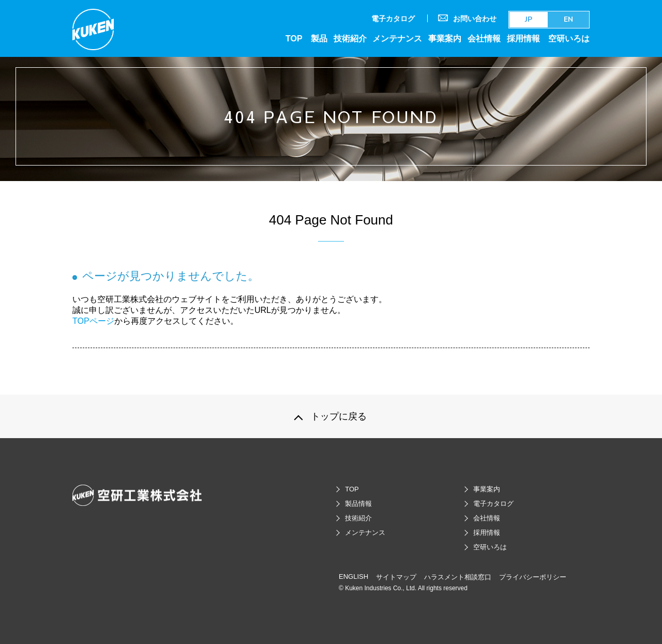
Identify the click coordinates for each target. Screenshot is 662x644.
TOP (294, 38)
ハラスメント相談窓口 (458, 577)
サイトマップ (396, 577)
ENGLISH (353, 576)
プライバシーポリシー (533, 577)
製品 (319, 38)
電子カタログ (393, 19)
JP (529, 19)
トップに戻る (339, 416)
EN (568, 19)
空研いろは (569, 38)
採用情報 (523, 38)
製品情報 (358, 504)
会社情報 (484, 38)
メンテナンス (397, 38)
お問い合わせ (467, 18)
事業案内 (445, 38)
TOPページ (93, 321)
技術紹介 (350, 38)
